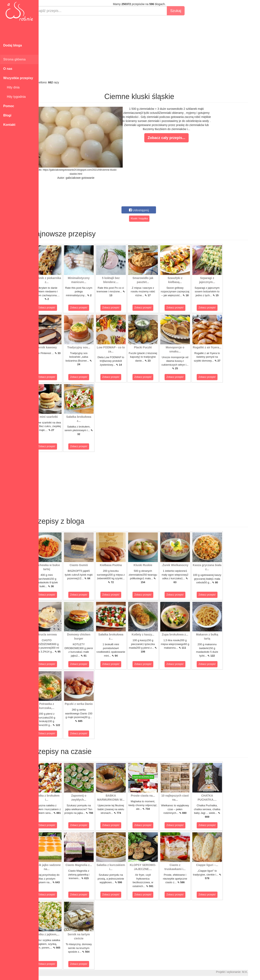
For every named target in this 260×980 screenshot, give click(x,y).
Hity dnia (11, 87)
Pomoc (9, 106)
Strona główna (14, 59)
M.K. (255, 972)
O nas (8, 69)
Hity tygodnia (14, 97)
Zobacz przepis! (57, 308)
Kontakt (9, 125)
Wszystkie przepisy (18, 78)
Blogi (7, 115)
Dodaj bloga (13, 45)
